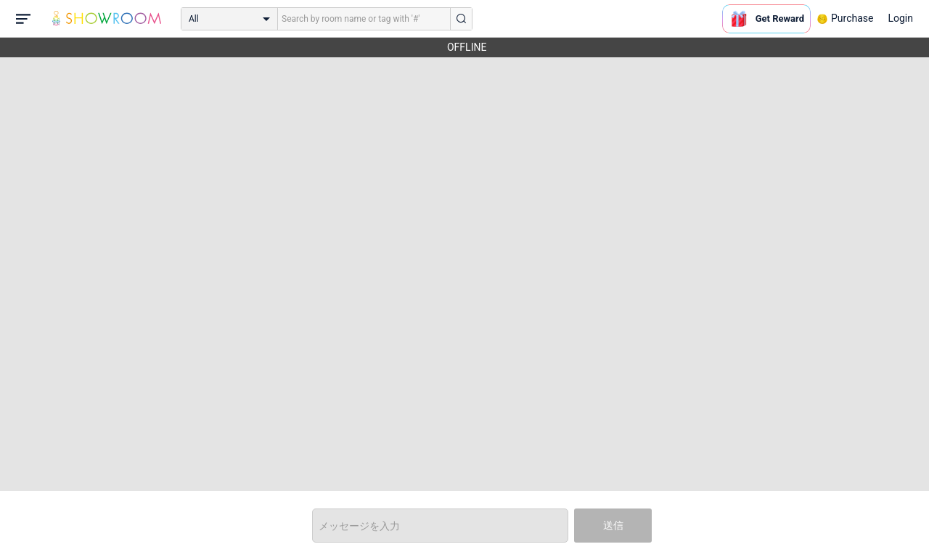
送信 (613, 525)
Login (900, 18)
